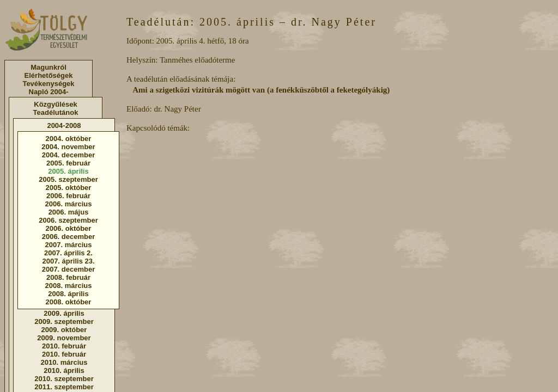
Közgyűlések (55, 104)
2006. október (69, 228)
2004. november (68, 147)
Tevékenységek (48, 84)
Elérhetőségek (49, 75)
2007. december (69, 269)
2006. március (68, 204)
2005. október (69, 188)
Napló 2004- (49, 92)
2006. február (68, 196)
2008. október (69, 302)
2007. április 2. (68, 253)
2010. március (64, 362)
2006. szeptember (68, 220)
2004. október (69, 139)
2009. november (64, 338)
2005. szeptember (68, 179)
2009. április (64, 313)
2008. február (68, 277)
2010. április (64, 370)
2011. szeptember (64, 387)
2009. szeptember (64, 321)
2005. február (68, 163)
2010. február (64, 346)
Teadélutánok (56, 112)
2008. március (68, 286)
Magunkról (48, 67)
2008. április (68, 294)
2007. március (68, 245)
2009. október (64, 330)
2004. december (69, 155)
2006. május (69, 212)
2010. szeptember (64, 379)
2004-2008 (64, 125)
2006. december (69, 237)
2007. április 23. (68, 261)
